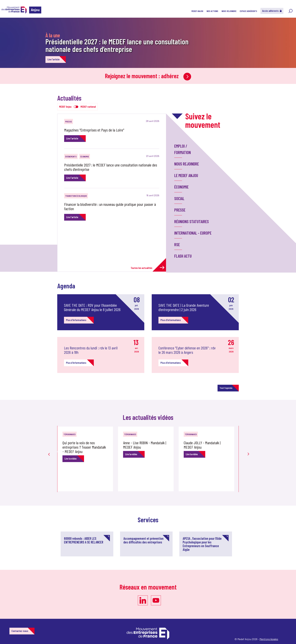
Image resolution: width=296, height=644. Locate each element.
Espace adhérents (248, 11)
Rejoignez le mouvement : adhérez (148, 76)
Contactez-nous (20, 631)
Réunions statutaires (192, 221)
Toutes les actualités (147, 268)
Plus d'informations (76, 320)
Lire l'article (53, 59)
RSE (177, 244)
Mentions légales (269, 639)
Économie (85, 156)
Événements (71, 156)
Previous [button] (49, 449)
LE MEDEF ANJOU (186, 175)
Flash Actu (183, 256)
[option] (88, 459)
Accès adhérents (272, 11)
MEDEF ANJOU (197, 11)
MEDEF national (88, 107)
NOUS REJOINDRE (229, 11)
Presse (69, 121)
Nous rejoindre (187, 164)
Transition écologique (76, 196)
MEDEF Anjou (65, 107)
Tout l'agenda (226, 388)
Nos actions (212, 11)
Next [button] (247, 448)
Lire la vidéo (70, 458)
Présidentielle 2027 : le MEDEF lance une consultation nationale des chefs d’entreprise (117, 45)
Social (179, 198)
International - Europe (193, 233)
